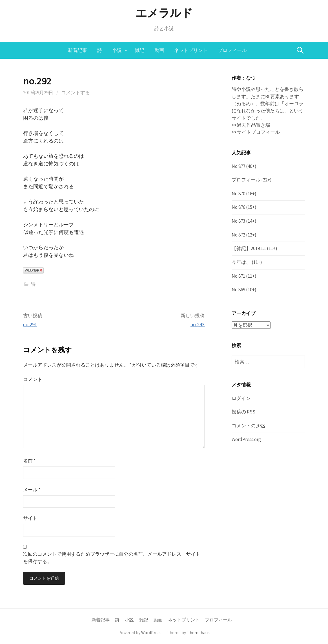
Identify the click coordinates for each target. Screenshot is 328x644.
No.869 (238, 290)
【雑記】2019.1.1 (249, 248)
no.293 (198, 324)
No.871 (238, 276)
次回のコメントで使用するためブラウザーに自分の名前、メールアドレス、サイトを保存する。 (112, 558)
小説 (117, 50)
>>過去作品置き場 (251, 125)
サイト (30, 518)
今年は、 (241, 262)
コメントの (248, 426)
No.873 (238, 221)
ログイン (241, 398)
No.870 (238, 194)
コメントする (76, 93)
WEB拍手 (33, 270)
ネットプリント (191, 50)
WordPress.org (246, 439)
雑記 (139, 50)
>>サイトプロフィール (256, 132)
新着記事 (77, 50)
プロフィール (232, 50)
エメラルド (164, 13)
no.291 (30, 324)
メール (32, 490)
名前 (29, 461)
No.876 (238, 207)
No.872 (238, 235)
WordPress (151, 633)
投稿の (243, 412)
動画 (159, 50)
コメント (33, 379)
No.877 (238, 166)
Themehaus (198, 633)
